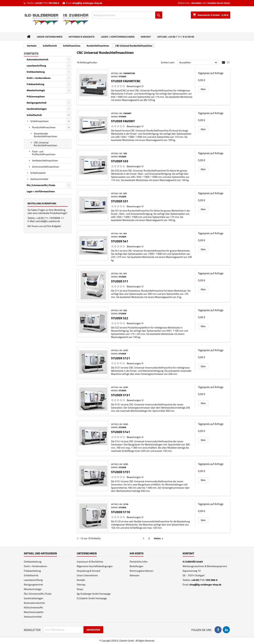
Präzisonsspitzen (36, 96)
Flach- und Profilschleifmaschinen (44, 153)
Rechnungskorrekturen (141, 571)
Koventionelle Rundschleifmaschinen (45, 135)
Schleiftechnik (34, 115)
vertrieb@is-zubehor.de (48, 221)
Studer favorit (123, 121)
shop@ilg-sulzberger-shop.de (87, 3)
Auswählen (199, 63)
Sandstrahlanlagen (37, 109)
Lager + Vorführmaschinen (118, 37)
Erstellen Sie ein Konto (219, 3)
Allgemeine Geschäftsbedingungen (95, 566)
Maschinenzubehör (34, 612)
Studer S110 (120, 512)
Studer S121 (120, 358)
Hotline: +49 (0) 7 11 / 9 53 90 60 (176, 37)
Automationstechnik (37, 59)
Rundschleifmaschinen (44, 127)
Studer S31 (120, 201)
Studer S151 (120, 472)
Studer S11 (120, 281)
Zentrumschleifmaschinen (46, 167)
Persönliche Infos (139, 562)
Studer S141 (120, 432)
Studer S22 (120, 318)
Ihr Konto (137, 553)
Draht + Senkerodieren (39, 78)
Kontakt (146, 37)
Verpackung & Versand (88, 571)
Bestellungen (136, 566)
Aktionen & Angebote (82, 37)
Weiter (159, 538)
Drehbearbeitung (36, 72)
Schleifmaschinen (39, 121)
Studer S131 (120, 395)
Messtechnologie (36, 90)
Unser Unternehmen (50, 37)
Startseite (31, 53)
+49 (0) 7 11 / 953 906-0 (47, 3)
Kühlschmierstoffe (33, 607)
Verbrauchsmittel (39, 179)
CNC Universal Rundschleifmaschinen (45, 144)
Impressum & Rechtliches (90, 562)
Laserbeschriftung (36, 66)
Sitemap (81, 584)
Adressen (134, 575)
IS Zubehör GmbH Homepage (92, 598)
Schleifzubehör (38, 173)
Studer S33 (120, 161)
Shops (80, 589)
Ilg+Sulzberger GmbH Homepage (94, 594)
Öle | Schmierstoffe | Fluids (41, 185)
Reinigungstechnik (37, 103)
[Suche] (127, 15)
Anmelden (196, 3)
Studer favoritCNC (126, 81)
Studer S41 (120, 241)
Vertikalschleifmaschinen (45, 160)
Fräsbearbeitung (35, 84)
